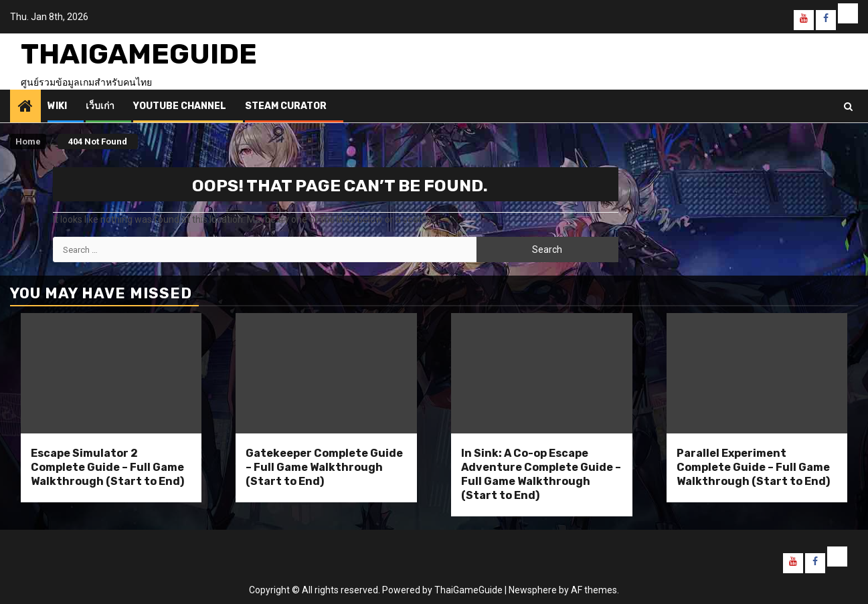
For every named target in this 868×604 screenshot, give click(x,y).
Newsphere (533, 590)
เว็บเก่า (100, 106)
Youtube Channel (180, 106)
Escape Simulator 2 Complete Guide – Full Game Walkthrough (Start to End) (107, 467)
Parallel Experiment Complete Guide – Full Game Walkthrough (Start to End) (753, 467)
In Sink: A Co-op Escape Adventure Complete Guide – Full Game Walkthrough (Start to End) (541, 474)
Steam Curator (286, 106)
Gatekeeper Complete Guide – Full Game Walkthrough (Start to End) (324, 467)
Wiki (57, 106)
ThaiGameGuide (139, 54)
